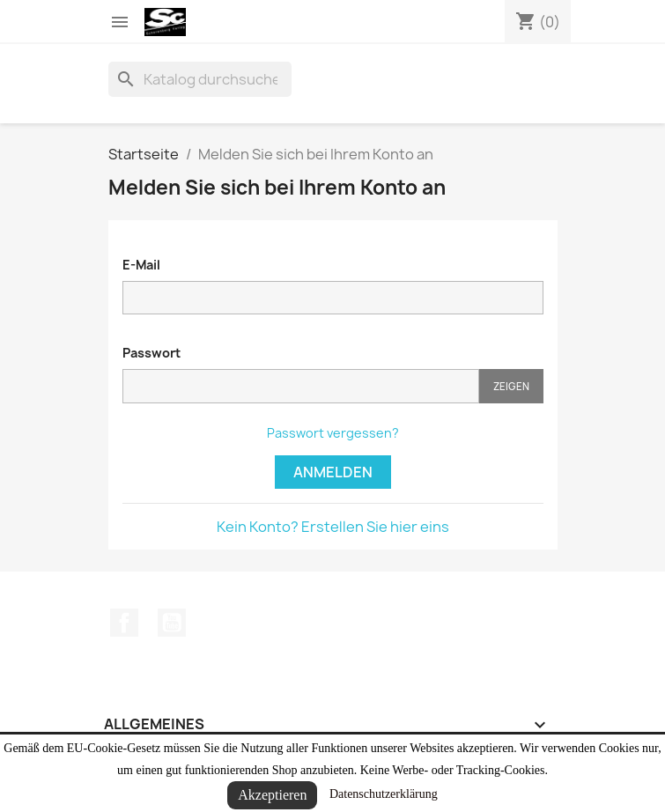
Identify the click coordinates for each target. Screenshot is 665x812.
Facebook (124, 623)
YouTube (172, 623)
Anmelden (333, 472)
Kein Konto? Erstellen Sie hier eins (333, 527)
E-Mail (141, 265)
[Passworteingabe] (301, 386)
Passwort (151, 353)
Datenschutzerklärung (384, 794)
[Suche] (200, 79)
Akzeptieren (272, 795)
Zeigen (511, 386)
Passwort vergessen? (333, 433)
